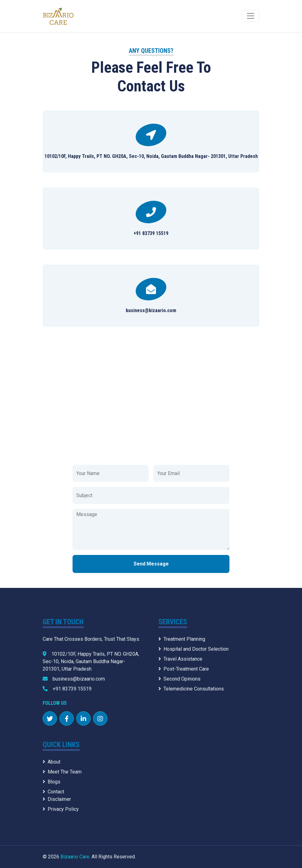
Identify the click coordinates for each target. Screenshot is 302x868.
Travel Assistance (180, 659)
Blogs (52, 782)
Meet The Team (62, 772)
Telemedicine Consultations (191, 689)
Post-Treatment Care (184, 669)
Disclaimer (57, 799)
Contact (53, 792)
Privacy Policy (61, 809)
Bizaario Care (75, 857)
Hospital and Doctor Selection (193, 649)
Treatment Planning (182, 639)
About (52, 762)
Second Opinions (179, 679)
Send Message (151, 564)
